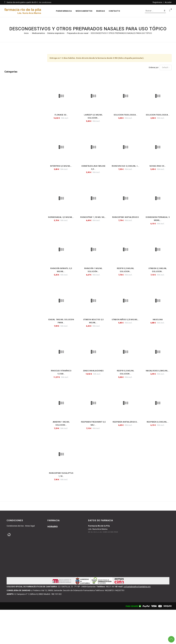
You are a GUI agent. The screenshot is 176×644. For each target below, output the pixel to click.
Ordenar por (154, 68)
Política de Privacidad (16, 539)
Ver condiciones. (45, 2)
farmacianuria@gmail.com (99, 560)
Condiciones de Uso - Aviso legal (21, 526)
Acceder (168, 2)
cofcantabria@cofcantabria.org (137, 621)
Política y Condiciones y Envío (19, 532)
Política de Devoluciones (17, 536)
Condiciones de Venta (16, 529)
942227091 (96, 564)
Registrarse (157, 2)
